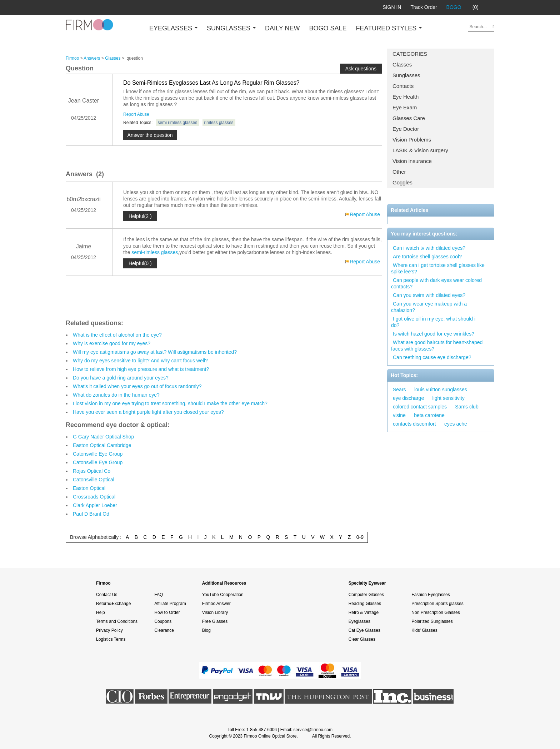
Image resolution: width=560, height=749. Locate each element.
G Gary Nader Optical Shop (103, 437)
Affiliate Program (170, 604)
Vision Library (215, 612)
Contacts (403, 86)
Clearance (164, 630)
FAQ (159, 595)
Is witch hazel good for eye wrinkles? (434, 334)
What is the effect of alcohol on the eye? (117, 335)
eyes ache (456, 424)
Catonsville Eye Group (98, 454)
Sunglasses (406, 75)
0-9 (360, 537)
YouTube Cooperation (223, 595)
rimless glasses (219, 123)
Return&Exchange (113, 604)
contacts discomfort (414, 424)
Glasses (402, 65)
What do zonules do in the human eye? (116, 395)
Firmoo (72, 58)
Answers (92, 58)
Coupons (163, 621)
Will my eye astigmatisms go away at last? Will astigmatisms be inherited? (155, 352)
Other (399, 172)
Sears (399, 390)
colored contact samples (420, 407)
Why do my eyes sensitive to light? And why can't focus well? (140, 361)
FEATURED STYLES (389, 28)
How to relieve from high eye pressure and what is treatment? (141, 369)
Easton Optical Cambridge (102, 445)
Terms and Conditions (117, 621)
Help (101, 612)
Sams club (467, 407)
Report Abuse (136, 114)
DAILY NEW (282, 28)
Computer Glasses (366, 595)
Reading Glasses (365, 604)
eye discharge (408, 398)
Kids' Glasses (424, 630)
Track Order (424, 7)
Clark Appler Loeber (95, 505)
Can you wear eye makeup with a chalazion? (429, 307)
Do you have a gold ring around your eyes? (121, 378)
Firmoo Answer (216, 604)
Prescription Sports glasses (437, 604)
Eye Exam (405, 107)
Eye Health (406, 97)
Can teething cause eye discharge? (432, 357)
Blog (206, 630)
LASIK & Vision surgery (420, 150)
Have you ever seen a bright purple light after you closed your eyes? (148, 412)
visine (399, 415)
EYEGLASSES (173, 28)
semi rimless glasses (178, 123)
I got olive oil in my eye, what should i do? (433, 322)
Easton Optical (89, 488)
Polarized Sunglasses (432, 621)
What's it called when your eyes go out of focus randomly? (137, 386)
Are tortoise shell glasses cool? (427, 257)
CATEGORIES (410, 54)
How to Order (167, 612)
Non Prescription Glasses (436, 612)
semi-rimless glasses (155, 252)
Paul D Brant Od (91, 514)
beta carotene (429, 415)
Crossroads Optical (94, 497)
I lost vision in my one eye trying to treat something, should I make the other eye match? (170, 403)
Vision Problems (412, 140)
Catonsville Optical (94, 480)
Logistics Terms (111, 639)
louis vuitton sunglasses (441, 390)
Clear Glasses (362, 639)
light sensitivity (449, 398)
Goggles (402, 182)
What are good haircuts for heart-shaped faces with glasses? (437, 346)
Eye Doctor (406, 129)
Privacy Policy (109, 630)
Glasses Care (409, 118)
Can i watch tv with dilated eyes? (429, 248)
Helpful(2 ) (140, 216)
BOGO (454, 7)
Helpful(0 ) (140, 263)
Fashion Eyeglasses (431, 595)
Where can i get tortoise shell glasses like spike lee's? (438, 268)
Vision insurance (412, 161)
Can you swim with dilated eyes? (429, 295)
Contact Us (107, 595)
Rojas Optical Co (92, 471)
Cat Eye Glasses (364, 630)
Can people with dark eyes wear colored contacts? (436, 283)
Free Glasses (215, 621)
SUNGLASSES (231, 28)
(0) (475, 8)
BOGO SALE (328, 28)
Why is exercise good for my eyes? (112, 343)
